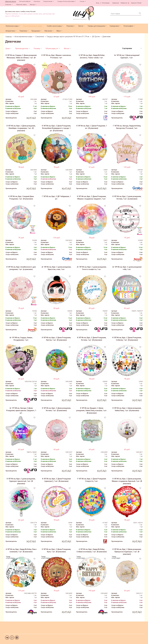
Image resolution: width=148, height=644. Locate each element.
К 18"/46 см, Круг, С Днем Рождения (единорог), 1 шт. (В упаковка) (56, 480)
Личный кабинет (25, 1)
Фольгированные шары (33, 26)
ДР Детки (96, 37)
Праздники (36, 31)
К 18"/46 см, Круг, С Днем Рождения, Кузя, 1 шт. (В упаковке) (56, 550)
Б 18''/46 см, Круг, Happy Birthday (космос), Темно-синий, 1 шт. (92, 56)
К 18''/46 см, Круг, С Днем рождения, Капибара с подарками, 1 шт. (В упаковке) (21, 128)
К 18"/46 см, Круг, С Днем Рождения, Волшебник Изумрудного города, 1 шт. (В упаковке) (56, 128)
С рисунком (40, 37)
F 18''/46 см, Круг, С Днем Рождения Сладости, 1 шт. (92, 480)
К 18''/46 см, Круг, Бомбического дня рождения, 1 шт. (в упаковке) (21, 268)
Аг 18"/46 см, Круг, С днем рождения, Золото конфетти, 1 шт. (92, 268)
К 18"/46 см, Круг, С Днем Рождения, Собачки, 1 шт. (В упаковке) (127, 339)
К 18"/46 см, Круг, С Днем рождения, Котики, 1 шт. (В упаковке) (56, 409)
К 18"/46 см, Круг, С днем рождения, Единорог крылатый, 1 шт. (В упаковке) (21, 481)
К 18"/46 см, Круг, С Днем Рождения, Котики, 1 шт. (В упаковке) (92, 339)
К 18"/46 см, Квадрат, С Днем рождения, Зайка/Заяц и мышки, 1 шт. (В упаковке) (92, 411)
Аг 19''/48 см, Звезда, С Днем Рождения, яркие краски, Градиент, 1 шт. (21, 411)
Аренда (32, 5)
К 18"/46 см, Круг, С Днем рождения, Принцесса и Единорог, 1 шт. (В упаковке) (127, 552)
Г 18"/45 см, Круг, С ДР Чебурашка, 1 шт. (56, 198)
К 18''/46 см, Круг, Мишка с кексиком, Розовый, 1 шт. (56, 56)
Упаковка (70, 26)
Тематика (23, 31)
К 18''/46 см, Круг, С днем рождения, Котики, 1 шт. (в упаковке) (127, 198)
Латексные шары (12, 26)
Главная (9, 37)
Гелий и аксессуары (54, 26)
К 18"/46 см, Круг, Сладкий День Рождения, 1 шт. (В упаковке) (21, 198)
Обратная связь (21, 5)
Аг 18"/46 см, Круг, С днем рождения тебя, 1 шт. (127, 268)
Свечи (81, 26)
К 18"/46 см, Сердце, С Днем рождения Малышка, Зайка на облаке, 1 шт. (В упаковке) (21, 58)
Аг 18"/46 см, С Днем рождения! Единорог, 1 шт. (127, 56)
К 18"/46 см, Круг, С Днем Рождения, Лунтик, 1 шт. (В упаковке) (56, 339)
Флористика (10, 31)
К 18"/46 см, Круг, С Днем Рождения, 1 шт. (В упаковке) (92, 127)
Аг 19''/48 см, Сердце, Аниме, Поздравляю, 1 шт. (21, 339)
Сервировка (114, 26)
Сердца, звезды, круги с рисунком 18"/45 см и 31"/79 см (68, 37)
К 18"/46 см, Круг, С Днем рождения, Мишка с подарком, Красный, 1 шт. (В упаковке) (127, 481)
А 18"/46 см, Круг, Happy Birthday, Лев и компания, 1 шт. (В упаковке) (21, 550)
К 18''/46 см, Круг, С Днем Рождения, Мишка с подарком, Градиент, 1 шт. (92, 198)
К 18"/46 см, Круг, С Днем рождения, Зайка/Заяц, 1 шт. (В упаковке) (127, 409)
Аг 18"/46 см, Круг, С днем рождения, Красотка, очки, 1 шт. (56, 268)
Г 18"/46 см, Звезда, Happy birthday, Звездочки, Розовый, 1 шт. (127, 127)
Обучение (48, 31)
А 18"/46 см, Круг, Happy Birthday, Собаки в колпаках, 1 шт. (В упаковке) (92, 550)
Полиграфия (128, 26)
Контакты (37, 1)
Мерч (59, 31)
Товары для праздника (96, 26)
